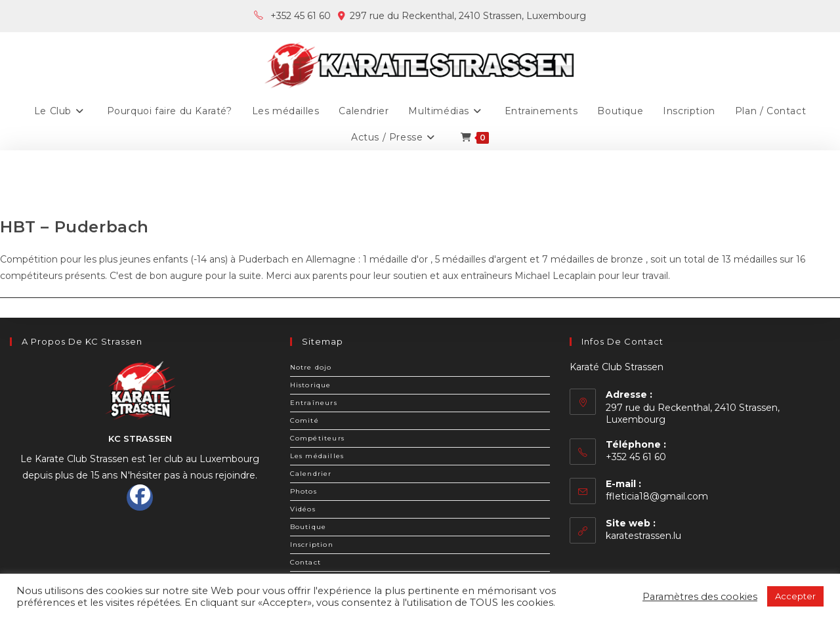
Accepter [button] (795, 596)
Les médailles (317, 456)
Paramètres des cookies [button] (700, 597)
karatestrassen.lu (643, 536)
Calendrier (311, 474)
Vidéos (303, 509)
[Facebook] (140, 498)
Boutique (308, 527)
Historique (311, 385)
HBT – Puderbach (74, 227)
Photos (304, 491)
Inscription (312, 544)
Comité (304, 420)
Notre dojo (311, 367)
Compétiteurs (317, 438)
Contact (305, 562)
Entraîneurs (314, 403)
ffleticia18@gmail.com (657, 496)
